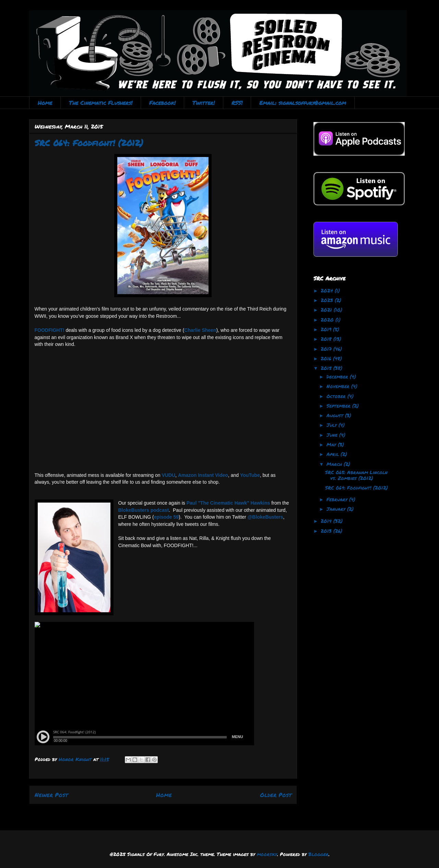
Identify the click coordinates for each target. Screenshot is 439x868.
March (335, 464)
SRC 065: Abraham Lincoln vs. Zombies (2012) (356, 475)
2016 (327, 358)
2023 (328, 300)
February (338, 499)
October (337, 396)
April (334, 454)
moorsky (267, 854)
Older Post (276, 795)
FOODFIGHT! (50, 330)
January (337, 509)
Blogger (318, 854)
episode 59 (166, 517)
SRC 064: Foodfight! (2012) (357, 487)
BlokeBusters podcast (144, 510)
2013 (327, 531)
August (336, 415)
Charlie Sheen (200, 330)
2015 (327, 368)
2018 (327, 339)
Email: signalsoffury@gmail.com (303, 103)
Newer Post (51, 795)
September (339, 406)
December (338, 376)
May (332, 444)
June (333, 435)
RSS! (237, 103)
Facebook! (162, 103)
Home (45, 103)
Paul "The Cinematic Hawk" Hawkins (228, 503)
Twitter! (204, 103)
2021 (327, 310)
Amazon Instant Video (203, 475)
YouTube (250, 475)
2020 (328, 320)
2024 (328, 290)
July (333, 425)
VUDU (168, 475)
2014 (327, 521)
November (339, 386)
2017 (327, 349)
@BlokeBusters (265, 517)
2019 (327, 329)
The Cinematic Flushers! (101, 103)
